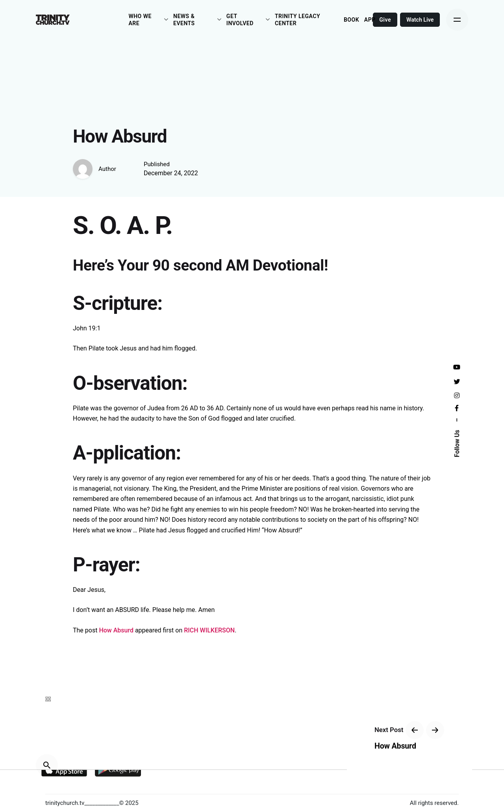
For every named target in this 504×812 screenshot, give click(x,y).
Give (385, 20)
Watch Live (420, 20)
